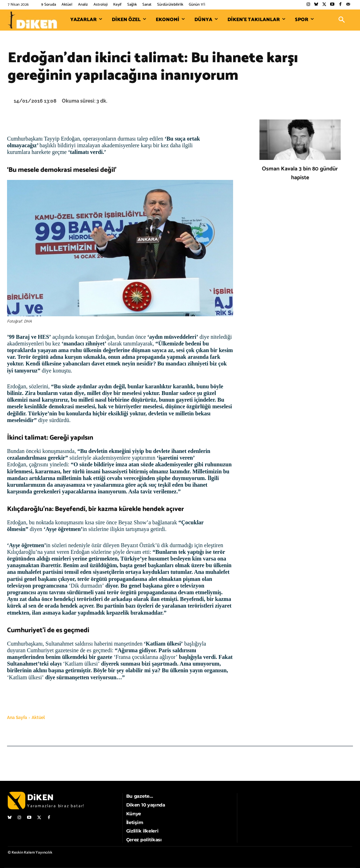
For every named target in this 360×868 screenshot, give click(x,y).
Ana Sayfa (17, 718)
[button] (342, 20)
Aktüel (38, 718)
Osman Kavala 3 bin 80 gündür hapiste (300, 173)
